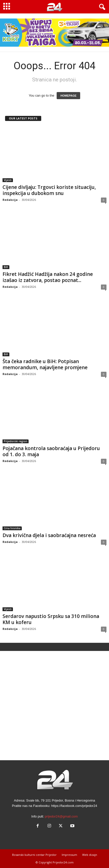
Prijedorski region (16, 441)
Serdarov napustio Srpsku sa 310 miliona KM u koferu (51, 619)
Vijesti (8, 180)
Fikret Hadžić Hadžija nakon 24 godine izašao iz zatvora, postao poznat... (48, 277)
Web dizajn (90, 855)
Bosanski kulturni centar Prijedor (34, 855)
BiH (6, 267)
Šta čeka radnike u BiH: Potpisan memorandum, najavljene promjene (45, 364)
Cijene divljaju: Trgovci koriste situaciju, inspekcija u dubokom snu (49, 190)
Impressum (69, 855)
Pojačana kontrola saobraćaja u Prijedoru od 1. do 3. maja (51, 451)
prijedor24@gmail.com (61, 816)
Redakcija (10, 200)
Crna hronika (12, 528)
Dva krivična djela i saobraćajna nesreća (49, 535)
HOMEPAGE (68, 96)
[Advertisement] (54, 706)
